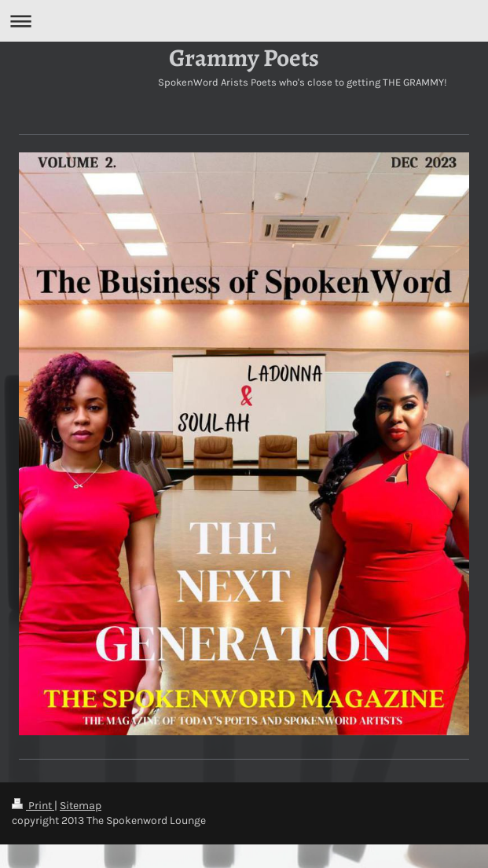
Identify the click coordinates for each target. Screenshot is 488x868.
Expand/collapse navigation (244, 21)
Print (33, 806)
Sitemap (81, 806)
